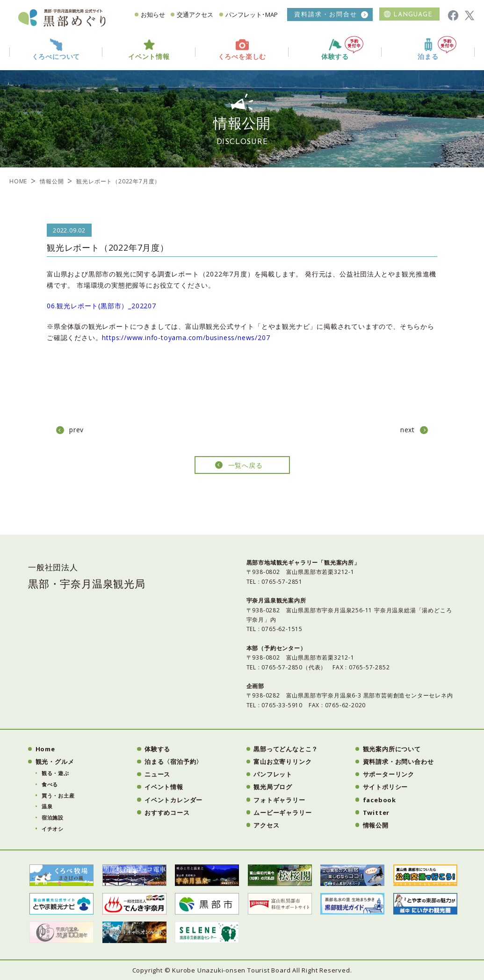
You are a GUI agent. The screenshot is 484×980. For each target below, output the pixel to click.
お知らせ (153, 15)
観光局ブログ (273, 787)
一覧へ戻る (246, 465)
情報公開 (52, 181)
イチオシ (53, 829)
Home (45, 749)
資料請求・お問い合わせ (398, 762)
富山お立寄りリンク (282, 762)
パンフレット (273, 774)
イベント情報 (164, 787)
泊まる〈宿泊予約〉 (173, 762)
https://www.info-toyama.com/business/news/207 (186, 338)
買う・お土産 (58, 795)
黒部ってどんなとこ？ (286, 749)
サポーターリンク (389, 774)
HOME (18, 181)
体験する (342, 48)
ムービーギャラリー (282, 813)
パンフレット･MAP (252, 15)
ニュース (157, 774)
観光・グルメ (55, 762)
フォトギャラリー (279, 800)
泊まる (437, 48)
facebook (379, 800)
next (408, 430)
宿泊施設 (53, 817)
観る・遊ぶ (55, 773)
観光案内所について (392, 749)
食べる (50, 784)
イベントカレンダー (173, 800)
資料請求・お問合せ (326, 14)
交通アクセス (195, 15)
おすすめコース (167, 813)
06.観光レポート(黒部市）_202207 (101, 306)
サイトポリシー (386, 787)
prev (76, 430)
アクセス (266, 825)
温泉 (47, 806)
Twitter (376, 813)
